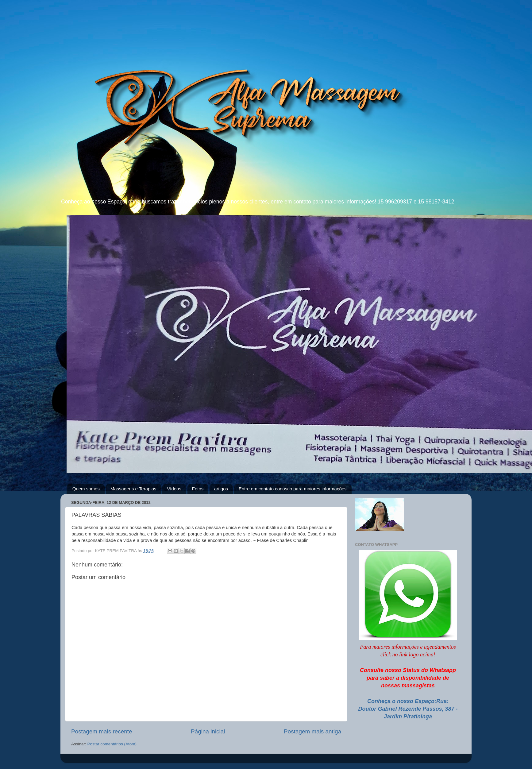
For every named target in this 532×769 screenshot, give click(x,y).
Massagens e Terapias (133, 489)
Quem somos (86, 489)
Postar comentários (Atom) (112, 744)
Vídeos (174, 489)
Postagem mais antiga (312, 731)
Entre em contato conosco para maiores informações (293, 489)
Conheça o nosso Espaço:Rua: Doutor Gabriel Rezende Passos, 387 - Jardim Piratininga (408, 709)
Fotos (198, 489)
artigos (221, 489)
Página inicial (208, 731)
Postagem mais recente (102, 731)
